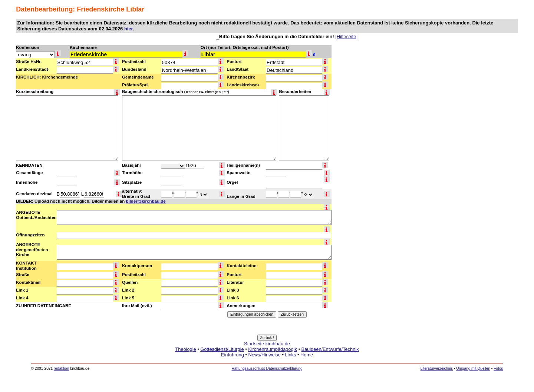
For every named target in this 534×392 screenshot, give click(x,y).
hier (128, 29)
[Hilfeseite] (346, 36)
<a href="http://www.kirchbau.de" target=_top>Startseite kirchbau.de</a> (267, 358)
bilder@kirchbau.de (146, 201)
